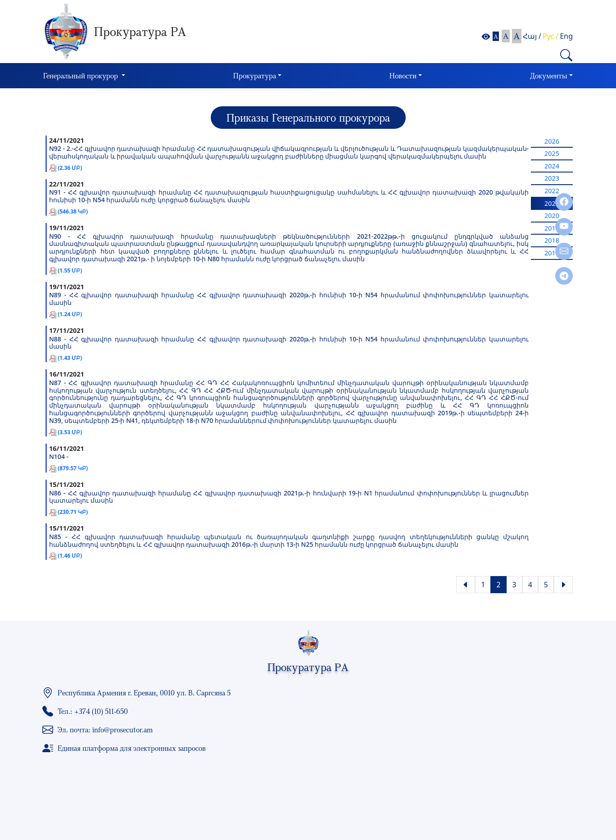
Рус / (550, 36)
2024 (552, 166)
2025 (552, 153)
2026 (552, 141)
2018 (552, 240)
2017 (552, 253)
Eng (566, 36)
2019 (552, 228)
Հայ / (532, 36)
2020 (552, 216)
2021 (552, 203)
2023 (552, 178)
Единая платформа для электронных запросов (132, 748)
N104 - (59, 457)
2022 (552, 191)
